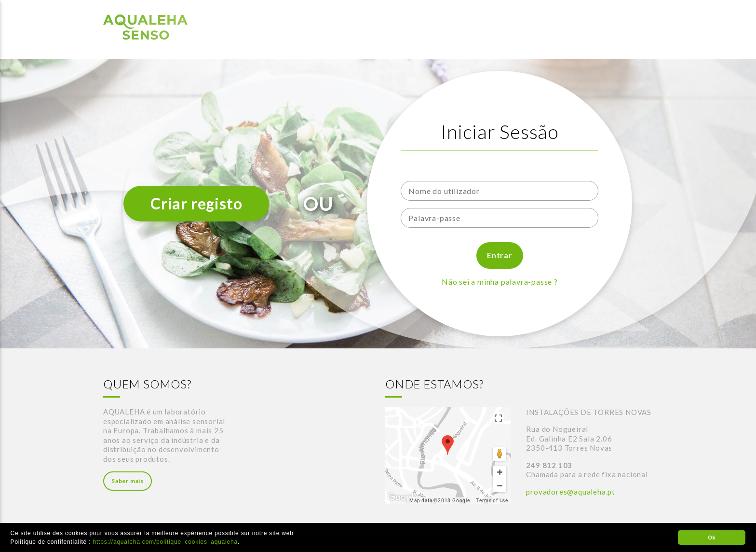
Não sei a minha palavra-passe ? (500, 282)
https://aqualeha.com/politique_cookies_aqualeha (165, 542)
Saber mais (128, 481)
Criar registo (196, 203)
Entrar (500, 255)
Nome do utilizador (439, 171)
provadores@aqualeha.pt (571, 492)
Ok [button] (712, 538)
